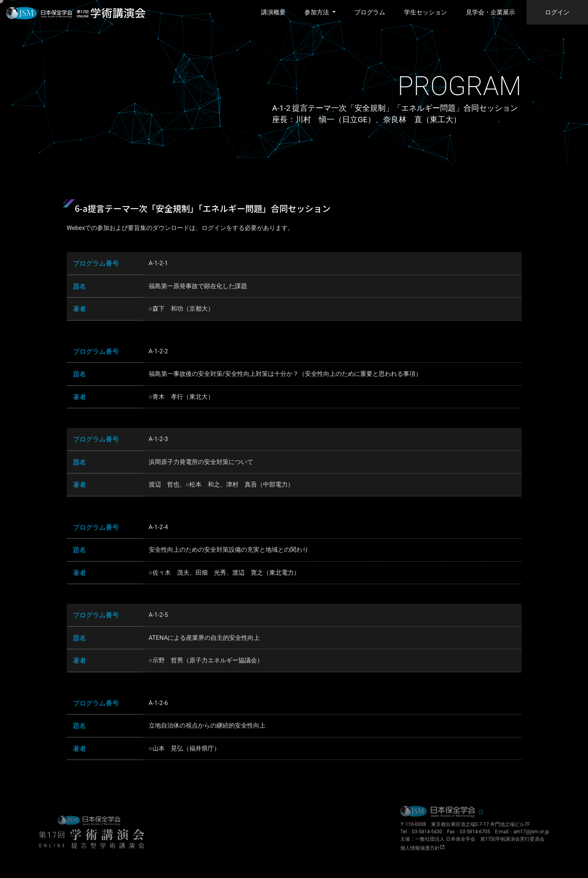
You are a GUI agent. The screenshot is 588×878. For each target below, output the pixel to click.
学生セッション (426, 12)
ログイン (557, 12)
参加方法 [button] (318, 12)
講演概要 (273, 12)
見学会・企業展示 (490, 12)
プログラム (370, 12)
